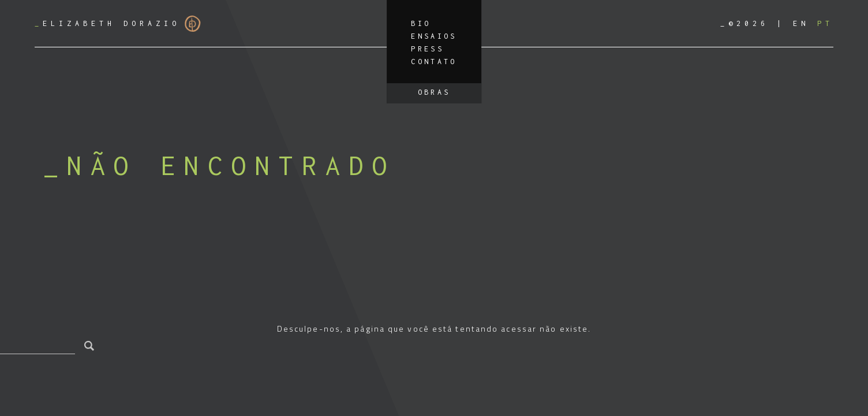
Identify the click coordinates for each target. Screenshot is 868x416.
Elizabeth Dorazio (118, 24)
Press (427, 49)
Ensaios (434, 36)
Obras (434, 92)
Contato (434, 62)
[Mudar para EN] (801, 23)
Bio (421, 23)
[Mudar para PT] (825, 23)
